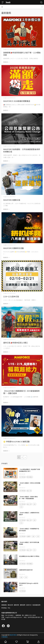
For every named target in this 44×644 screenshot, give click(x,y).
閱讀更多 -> (6, 62)
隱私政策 (10, 605)
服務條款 (16, 605)
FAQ (9, 608)
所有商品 (4, 608)
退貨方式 (29, 605)
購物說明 (23, 605)
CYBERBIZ (4, 637)
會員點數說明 (36, 605)
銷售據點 (4, 605)
